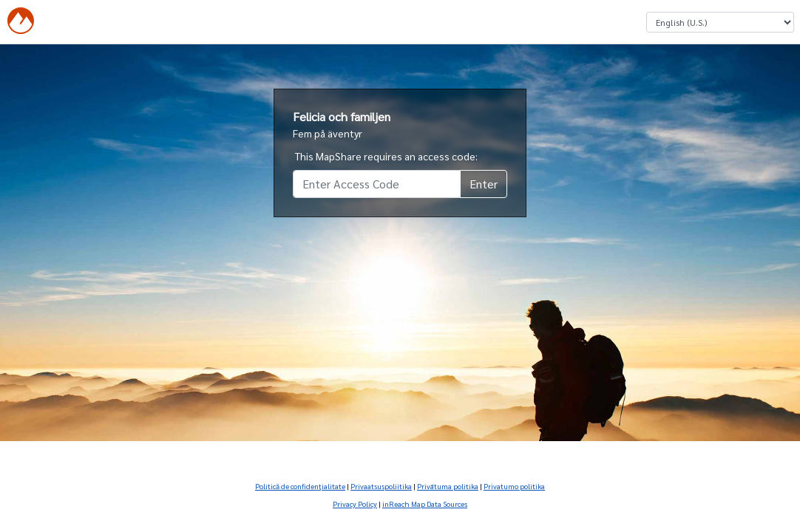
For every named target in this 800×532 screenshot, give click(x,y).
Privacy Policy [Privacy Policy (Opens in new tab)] (355, 504)
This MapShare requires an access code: (386, 156)
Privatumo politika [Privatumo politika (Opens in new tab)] (514, 486)
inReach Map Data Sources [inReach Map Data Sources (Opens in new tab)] (425, 504)
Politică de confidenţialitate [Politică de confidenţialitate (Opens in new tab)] (300, 486)
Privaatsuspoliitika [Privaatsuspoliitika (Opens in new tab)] (381, 486)
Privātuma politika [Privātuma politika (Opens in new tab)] (448, 486)
